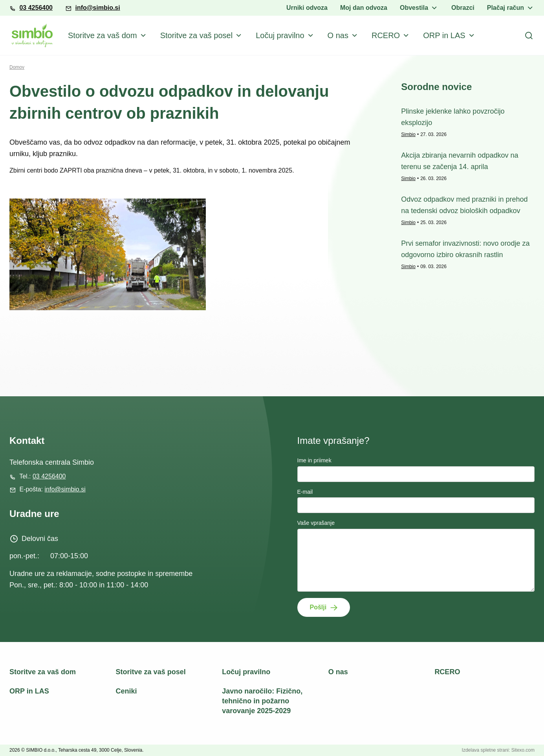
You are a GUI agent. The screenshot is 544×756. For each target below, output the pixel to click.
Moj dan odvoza (364, 8)
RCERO (386, 35)
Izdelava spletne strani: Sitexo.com (498, 750)
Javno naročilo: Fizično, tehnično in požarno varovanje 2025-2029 (262, 701)
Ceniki (126, 691)
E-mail (305, 492)
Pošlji (318, 607)
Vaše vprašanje (316, 523)
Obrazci (463, 8)
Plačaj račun (506, 8)
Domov (17, 67)
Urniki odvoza (307, 8)
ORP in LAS (444, 35)
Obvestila (414, 8)
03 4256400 (36, 8)
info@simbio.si (97, 8)
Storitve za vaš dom (103, 35)
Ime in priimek (314, 460)
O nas (338, 35)
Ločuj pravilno (280, 35)
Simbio (408, 134)
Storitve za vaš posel (197, 35)
